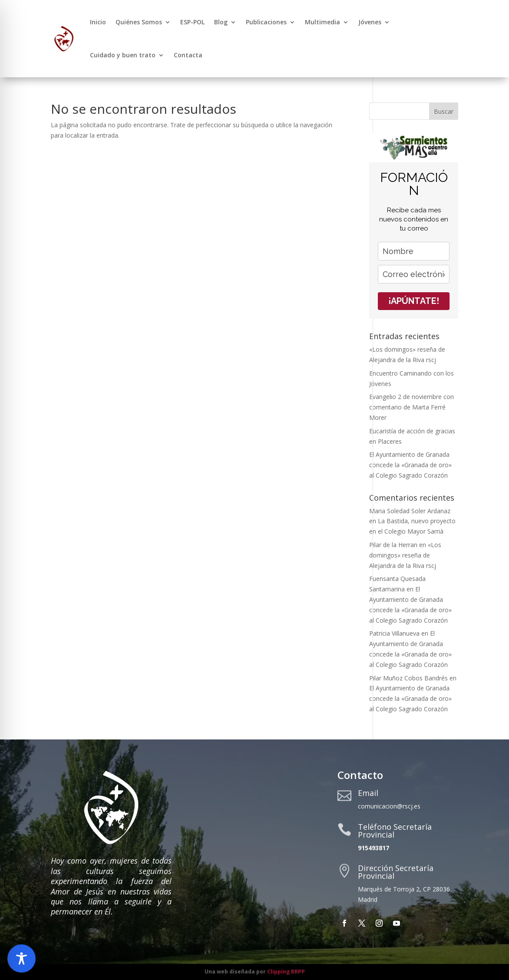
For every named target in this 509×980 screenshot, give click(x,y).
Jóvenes (370, 22)
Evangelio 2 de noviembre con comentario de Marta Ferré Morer (411, 407)
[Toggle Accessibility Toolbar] (21, 959)
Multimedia (322, 22)
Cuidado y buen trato (123, 55)
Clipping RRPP (286, 972)
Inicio (98, 22)
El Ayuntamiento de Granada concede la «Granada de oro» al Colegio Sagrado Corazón (410, 465)
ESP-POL (192, 22)
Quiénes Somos (139, 22)
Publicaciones (266, 22)
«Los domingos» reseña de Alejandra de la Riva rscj (405, 555)
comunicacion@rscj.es (389, 806)
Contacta (188, 55)
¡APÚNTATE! (414, 301)
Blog (221, 22)
